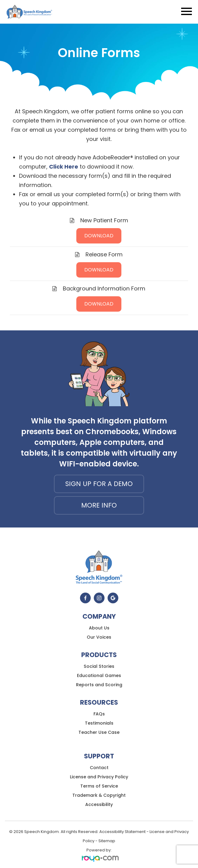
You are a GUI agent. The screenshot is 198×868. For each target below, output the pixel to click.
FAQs (99, 714)
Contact (99, 768)
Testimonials (99, 723)
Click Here (64, 167)
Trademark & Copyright (99, 795)
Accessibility (99, 804)
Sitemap (107, 841)
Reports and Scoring (99, 685)
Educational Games (99, 675)
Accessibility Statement (122, 832)
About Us (99, 628)
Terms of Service (99, 786)
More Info (99, 505)
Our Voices (99, 637)
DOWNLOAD (99, 236)
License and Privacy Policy (99, 777)
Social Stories (99, 666)
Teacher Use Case (99, 732)
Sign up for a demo (99, 484)
